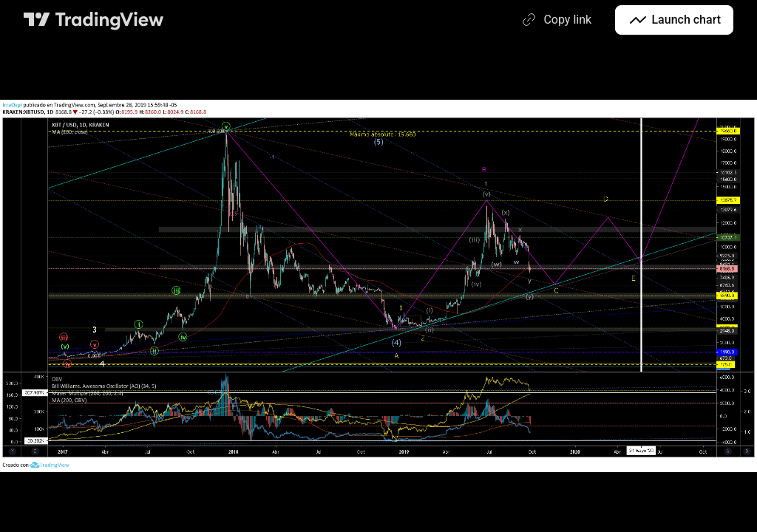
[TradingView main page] (94, 20)
